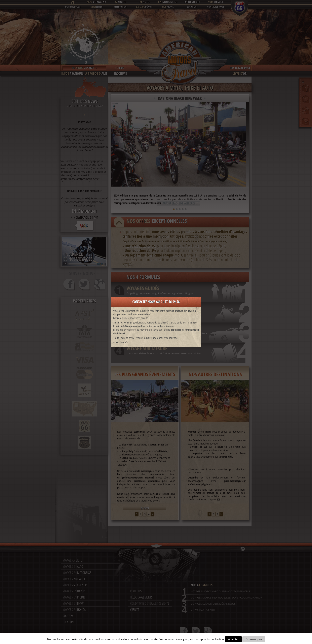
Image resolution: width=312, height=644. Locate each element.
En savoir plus (254, 639)
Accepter (233, 639)
